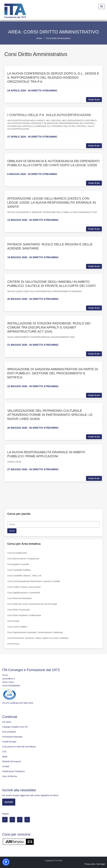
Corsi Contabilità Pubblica (19, 570)
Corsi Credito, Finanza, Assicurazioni (24, 587)
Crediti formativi (9, 742)
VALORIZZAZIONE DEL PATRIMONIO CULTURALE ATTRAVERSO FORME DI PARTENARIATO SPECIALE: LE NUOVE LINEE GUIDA (50, 415)
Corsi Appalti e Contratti (18, 564)
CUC (4, 752)
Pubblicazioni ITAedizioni (13, 771)
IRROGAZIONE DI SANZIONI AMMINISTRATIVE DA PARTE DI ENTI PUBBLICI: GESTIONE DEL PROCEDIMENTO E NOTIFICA (53, 373)
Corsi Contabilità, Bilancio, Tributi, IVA (24, 576)
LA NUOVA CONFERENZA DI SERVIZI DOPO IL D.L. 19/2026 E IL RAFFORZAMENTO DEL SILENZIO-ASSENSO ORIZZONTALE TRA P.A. (53, 77)
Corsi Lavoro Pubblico (17, 627)
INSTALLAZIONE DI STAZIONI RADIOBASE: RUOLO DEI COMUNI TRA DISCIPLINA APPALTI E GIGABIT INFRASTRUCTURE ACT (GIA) (49, 327)
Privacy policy (90, 864)
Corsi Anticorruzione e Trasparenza (23, 559)
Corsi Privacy (13, 644)
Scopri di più (94, 99)
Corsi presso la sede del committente (19, 747)
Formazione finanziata (12, 737)
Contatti (6, 766)
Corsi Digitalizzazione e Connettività (24, 593)
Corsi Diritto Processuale (18, 610)
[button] (6, 862)
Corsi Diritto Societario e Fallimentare (24, 615)
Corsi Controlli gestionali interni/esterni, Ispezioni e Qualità (34, 581)
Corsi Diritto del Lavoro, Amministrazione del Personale (32, 604)
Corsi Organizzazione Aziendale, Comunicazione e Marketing (35, 632)
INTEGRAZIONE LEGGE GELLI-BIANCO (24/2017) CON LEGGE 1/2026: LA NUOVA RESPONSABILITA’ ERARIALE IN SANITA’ (52, 203)
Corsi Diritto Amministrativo (20, 598)
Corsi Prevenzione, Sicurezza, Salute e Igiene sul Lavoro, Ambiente (38, 638)
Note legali (101, 864)
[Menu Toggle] (102, 6)
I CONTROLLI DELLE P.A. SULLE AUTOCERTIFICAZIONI (49, 115)
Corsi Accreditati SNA (17, 553)
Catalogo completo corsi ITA (15, 727)
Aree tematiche (9, 732)
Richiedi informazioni (12, 761)
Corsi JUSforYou (10, 776)
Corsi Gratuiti (13, 621)
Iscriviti (9, 802)
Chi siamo (7, 722)
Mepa (5, 757)
